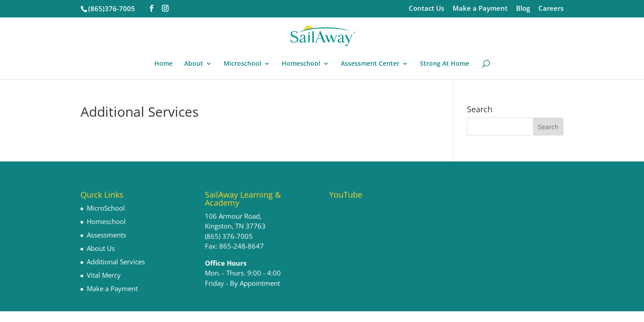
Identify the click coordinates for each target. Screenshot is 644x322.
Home (163, 64)
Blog (523, 9)
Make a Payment (480, 9)
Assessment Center (370, 64)
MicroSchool (106, 208)
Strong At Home (445, 64)
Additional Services (116, 262)
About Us (101, 248)
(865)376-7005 (112, 8)
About (194, 64)
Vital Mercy (104, 275)
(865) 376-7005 (229, 236)
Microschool (242, 64)
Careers (551, 9)
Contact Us (426, 9)
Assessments (106, 235)
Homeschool (301, 64)
